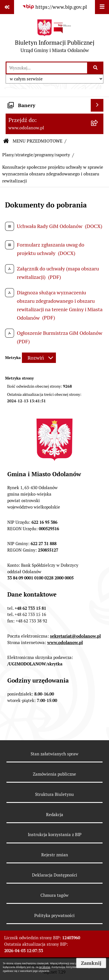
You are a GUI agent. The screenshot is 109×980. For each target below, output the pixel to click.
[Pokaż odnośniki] (7, 7)
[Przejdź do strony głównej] (55, 38)
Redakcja (55, 815)
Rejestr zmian (55, 855)
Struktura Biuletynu (54, 794)
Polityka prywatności (54, 915)
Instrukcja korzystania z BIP (55, 835)
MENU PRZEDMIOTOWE (38, 141)
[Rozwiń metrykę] (39, 358)
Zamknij (91, 963)
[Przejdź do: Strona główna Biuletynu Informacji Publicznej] (6, 141)
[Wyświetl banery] (97, 105)
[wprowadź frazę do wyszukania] (47, 68)
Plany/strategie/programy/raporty (36, 155)
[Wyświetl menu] (102, 7)
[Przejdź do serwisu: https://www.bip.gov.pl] (54, 7)
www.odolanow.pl (65, 643)
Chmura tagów (54, 895)
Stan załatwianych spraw (54, 754)
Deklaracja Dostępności (55, 875)
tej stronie (45, 967)
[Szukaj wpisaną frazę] (96, 68)
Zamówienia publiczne (54, 774)
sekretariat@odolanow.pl (75, 636)
